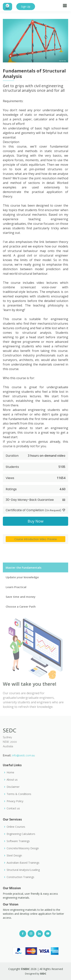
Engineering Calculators (21, 834)
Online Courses (16, 827)
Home (10, 772)
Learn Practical (16, 596)
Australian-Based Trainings (23, 863)
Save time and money (21, 606)
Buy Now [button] (36, 522)
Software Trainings (18, 841)
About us (12, 780)
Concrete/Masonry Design (23, 848)
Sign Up (26, 7)
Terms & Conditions (19, 794)
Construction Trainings (20, 877)
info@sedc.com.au (23, 755)
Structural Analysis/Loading (23, 870)
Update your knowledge (22, 586)
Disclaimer (13, 787)
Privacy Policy (15, 801)
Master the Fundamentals (24, 576)
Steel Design (14, 856)
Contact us (13, 808)
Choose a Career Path (21, 615)
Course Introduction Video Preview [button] (36, 540)
